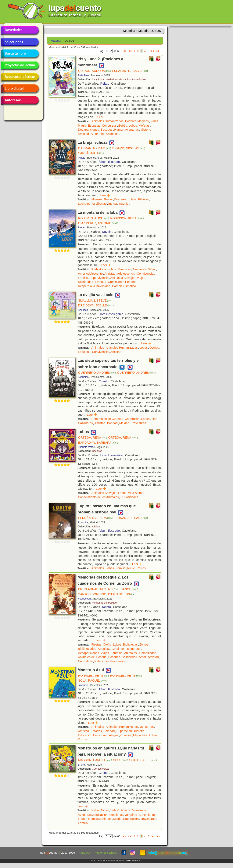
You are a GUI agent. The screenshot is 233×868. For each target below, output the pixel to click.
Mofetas (144, 126)
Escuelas (94, 126)
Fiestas (96, 644)
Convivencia (145, 274)
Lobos (133, 126)
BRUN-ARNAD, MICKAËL (99, 589)
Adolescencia (126, 274)
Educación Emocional (93, 735)
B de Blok (83, 75)
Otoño (107, 644)
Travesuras (138, 423)
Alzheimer (117, 649)
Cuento (104, 381)
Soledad (109, 731)
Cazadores (85, 423)
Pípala (82, 158)
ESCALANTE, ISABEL (131, 71)
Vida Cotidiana (120, 810)
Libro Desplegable (111, 314)
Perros (141, 568)
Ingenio (123, 204)
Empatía (101, 282)
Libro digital (20, 89)
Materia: (56, 41)
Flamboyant (85, 599)
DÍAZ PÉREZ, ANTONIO (98, 223)
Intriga (112, 204)
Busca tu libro (20, 54)
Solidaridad (86, 282)
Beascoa (83, 310)
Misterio (146, 130)
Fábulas (143, 199)
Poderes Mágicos (137, 121)
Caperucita (132, 419)
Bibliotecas (130, 644)
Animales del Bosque (92, 657)
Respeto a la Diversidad (94, 286)
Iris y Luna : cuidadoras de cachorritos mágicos (119, 80)
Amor (142, 657)
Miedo (117, 819)
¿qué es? (85, 853)
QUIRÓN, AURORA (94, 71)
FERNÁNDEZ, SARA (95, 518)
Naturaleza (85, 661)
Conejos (126, 735)
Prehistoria (99, 269)
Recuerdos (133, 649)
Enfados (96, 731)
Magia (82, 126)
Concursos (109, 126)
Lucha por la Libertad (92, 204)
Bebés (123, 126)
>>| (158, 51)
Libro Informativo (112, 455)
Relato (105, 84)
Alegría (114, 735)
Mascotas (124, 269)
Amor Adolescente (90, 274)
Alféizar (96, 527)
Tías (154, 419)
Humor (119, 130)
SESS (121, 760)
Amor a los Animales (105, 134)
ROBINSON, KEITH (127, 218)
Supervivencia (99, 278)
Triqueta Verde (86, 447)
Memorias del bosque (104, 603)
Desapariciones (88, 130)
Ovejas (154, 348)
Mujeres (97, 199)
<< (130, 51)
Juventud (83, 685)
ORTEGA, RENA (93, 437)
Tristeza (139, 731)
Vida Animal (136, 493)
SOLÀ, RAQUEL (93, 681)
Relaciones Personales (110, 661)
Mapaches (140, 735)
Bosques (107, 130)
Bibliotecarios (87, 649)
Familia (83, 278)
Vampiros (131, 815)
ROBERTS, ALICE (94, 218)
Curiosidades (129, 497)
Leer (103, 117)
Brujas (108, 199)
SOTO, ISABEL (143, 760)
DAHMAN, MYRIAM (95, 148)
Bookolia (83, 523)
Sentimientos (148, 815)
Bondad (112, 423)
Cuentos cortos (101, 769)
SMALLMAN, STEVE (95, 301)
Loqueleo (83, 377)
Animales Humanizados (107, 121)
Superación (124, 731)
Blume (82, 228)
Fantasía (116, 653)
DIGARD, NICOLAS (129, 148)
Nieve (131, 568)
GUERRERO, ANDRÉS (97, 373)
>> (153, 51)
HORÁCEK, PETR (94, 676)
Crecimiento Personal (123, 282)
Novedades (20, 30)
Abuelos (103, 649)
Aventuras (132, 130)
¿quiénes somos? (106, 853)
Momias (93, 819)
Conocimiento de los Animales (98, 497)
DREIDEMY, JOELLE (96, 305)
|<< (124, 51)
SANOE (129, 589)
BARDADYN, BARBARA (98, 443)
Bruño (81, 765)
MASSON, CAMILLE (95, 760)
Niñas (154, 121)
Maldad (124, 423)
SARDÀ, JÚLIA (92, 153)
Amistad (83, 134)
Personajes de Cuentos (107, 419)
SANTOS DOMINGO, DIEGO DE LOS (107, 594)
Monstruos (146, 727)
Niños (95, 810)
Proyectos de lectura (20, 65)
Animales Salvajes (123, 278)
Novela (107, 232)
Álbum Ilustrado (109, 162)
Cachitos (97, 451)
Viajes (141, 278)
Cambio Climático (124, 286)
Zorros (144, 644)
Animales (98, 348)
